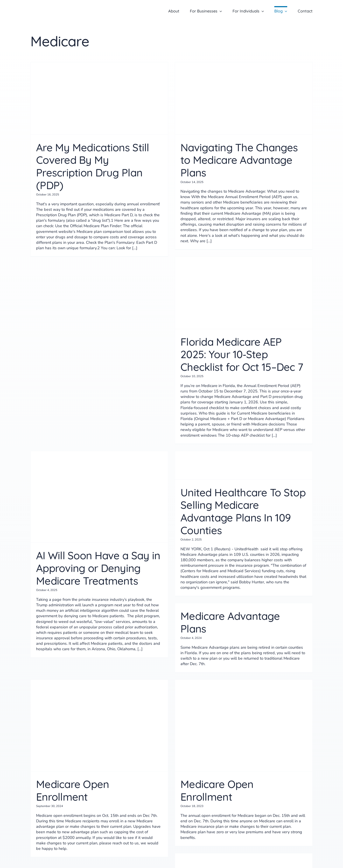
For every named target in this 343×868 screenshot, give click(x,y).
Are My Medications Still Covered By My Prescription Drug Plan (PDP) (93, 166)
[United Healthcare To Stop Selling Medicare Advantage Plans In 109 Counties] (244, 465)
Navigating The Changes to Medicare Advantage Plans (239, 160)
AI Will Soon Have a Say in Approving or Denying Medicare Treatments (98, 568)
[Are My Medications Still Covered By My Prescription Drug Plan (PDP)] (99, 98)
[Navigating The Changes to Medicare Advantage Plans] (244, 98)
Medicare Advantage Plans (230, 622)
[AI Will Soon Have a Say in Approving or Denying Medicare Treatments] (99, 497)
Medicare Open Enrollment (73, 790)
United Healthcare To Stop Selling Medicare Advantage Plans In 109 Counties (243, 511)
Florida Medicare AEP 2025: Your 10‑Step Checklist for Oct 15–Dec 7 (242, 354)
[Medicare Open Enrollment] (99, 726)
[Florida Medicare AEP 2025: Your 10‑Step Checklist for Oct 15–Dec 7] (244, 293)
